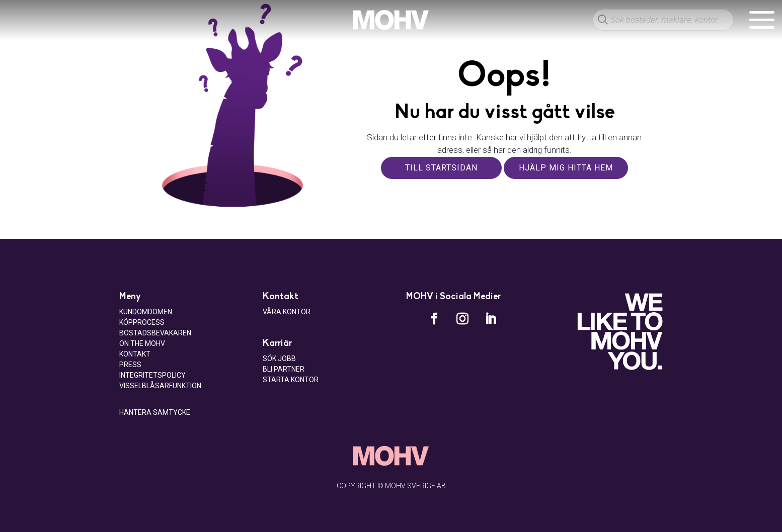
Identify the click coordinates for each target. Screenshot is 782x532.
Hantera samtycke (155, 412)
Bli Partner (284, 369)
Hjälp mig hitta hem (566, 168)
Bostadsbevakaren (155, 333)
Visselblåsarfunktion (160, 386)
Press (130, 365)
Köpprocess (142, 322)
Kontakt (135, 354)
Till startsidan (441, 168)
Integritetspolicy (152, 375)
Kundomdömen (146, 312)
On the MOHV (142, 343)
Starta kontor (291, 380)
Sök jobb (279, 359)
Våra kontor (287, 312)
